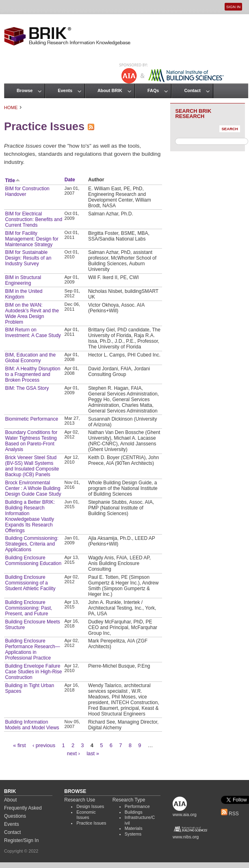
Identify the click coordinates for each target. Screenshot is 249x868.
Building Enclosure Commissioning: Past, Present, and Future (28, 608)
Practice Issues (91, 823)
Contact (192, 90)
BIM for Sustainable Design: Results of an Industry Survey (28, 258)
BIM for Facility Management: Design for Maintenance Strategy (31, 239)
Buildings (134, 812)
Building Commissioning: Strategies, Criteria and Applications (31, 544)
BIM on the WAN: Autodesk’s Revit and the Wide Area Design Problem (32, 314)
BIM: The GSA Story (27, 388)
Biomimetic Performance (31, 419)
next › (74, 753)
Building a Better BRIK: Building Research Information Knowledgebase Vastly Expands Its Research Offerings (30, 516)
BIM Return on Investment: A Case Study (33, 333)
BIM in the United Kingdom (24, 294)
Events (65, 90)
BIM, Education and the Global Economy (30, 358)
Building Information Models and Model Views (32, 725)
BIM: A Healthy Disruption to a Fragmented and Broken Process (32, 374)
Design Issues (90, 806)
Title (12, 180)
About (10, 800)
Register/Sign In (21, 840)
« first (19, 745)
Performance (137, 806)
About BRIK (110, 90)
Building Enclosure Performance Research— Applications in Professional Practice (32, 649)
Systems (133, 834)
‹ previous (44, 745)
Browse (25, 90)
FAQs (153, 90)
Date (70, 180)
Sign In (233, 7)
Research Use (80, 800)
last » (93, 753)
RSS (230, 814)
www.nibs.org (186, 837)
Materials (134, 828)
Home (11, 107)
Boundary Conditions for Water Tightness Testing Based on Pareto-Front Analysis (31, 441)
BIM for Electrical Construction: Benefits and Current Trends (34, 219)
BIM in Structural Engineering (23, 280)
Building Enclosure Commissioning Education (33, 561)
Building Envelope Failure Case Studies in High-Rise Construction (33, 672)
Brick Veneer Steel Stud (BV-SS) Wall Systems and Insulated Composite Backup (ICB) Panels (32, 466)
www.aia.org (185, 814)
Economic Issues (86, 815)
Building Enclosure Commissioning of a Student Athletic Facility (30, 583)
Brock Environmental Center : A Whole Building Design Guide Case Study (33, 488)
